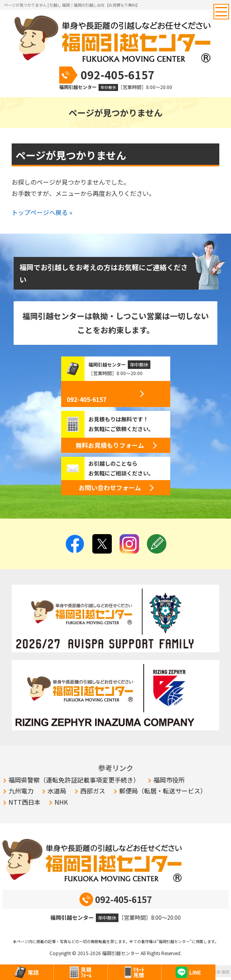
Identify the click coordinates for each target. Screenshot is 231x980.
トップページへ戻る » (42, 212)
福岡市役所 (169, 780)
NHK (61, 802)
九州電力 (21, 791)
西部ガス (93, 791)
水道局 (57, 791)
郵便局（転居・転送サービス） (163, 791)
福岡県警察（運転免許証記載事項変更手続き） (74, 780)
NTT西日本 (25, 802)
